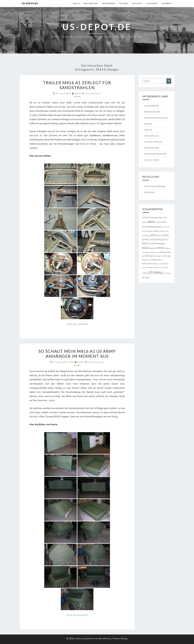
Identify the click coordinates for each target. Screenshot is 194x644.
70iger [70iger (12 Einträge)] (160, 218)
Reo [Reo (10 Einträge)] (145, 260)
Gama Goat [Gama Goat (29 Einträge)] (154, 227)
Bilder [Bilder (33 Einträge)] (152, 222)
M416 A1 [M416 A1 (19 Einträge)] (146, 243)
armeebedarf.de (151, 106)
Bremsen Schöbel (152, 112)
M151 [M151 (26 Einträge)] (154, 235)
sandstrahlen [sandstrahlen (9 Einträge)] (164, 264)
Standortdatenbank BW (155, 154)
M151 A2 (76, 3)
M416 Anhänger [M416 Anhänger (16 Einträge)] (158, 243)
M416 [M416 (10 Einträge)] (166, 240)
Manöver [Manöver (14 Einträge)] (153, 248)
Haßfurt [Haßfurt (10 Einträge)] (156, 231)
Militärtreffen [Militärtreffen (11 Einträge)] (166, 252)
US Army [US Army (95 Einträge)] (155, 272)
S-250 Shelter (152, 3)
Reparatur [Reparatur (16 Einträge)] (157, 260)
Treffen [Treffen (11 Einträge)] (145, 273)
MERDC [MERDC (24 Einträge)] (161, 248)
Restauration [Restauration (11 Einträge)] (147, 264)
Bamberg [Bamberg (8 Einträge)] (145, 222)
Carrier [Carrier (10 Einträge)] (158, 222)
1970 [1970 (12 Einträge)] (165, 218)
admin (78, 93)
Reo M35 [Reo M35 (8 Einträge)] (149, 260)
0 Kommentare (93, 93)
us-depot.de (30, 3)
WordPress (105, 638)
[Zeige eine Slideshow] (77, 324)
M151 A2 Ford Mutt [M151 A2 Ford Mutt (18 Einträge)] (154, 239)
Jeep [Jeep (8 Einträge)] (167, 231)
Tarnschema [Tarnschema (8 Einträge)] (164, 267)
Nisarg (124, 638)
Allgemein (166, 3)
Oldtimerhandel (152, 148)
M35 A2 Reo (137, 3)
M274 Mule (124, 3)
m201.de (148, 130)
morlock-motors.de (153, 142)
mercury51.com (151, 136)
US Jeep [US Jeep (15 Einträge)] (146, 278)
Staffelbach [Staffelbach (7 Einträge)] (150, 267)
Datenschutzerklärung (155, 186)
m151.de (148, 124)
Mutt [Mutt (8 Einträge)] (144, 256)
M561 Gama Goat (91, 3)
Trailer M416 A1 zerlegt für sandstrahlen (77, 85)
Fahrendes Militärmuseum (156, 118)
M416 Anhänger (109, 3)
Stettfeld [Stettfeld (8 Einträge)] (157, 267)
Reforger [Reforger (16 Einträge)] (150, 256)
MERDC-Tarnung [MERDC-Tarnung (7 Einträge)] (156, 252)
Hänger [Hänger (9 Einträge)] (162, 231)
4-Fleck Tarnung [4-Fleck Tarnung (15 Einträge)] (150, 217)
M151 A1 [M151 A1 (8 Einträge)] (160, 236)
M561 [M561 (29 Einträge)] (145, 248)
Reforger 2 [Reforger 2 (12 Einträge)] (159, 256)
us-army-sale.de (152, 160)
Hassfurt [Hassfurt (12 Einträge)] (150, 231)
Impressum (149, 192)
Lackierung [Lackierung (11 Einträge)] (146, 235)
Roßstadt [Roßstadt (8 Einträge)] (155, 264)
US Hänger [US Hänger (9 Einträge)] (167, 273)
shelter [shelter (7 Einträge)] (144, 267)
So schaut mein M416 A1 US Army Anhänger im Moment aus (77, 354)
